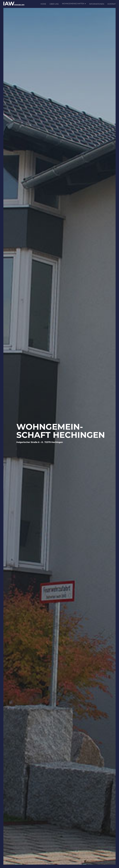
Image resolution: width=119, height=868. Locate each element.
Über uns (54, 4)
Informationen (97, 4)
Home (43, 4)
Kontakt (112, 4)
